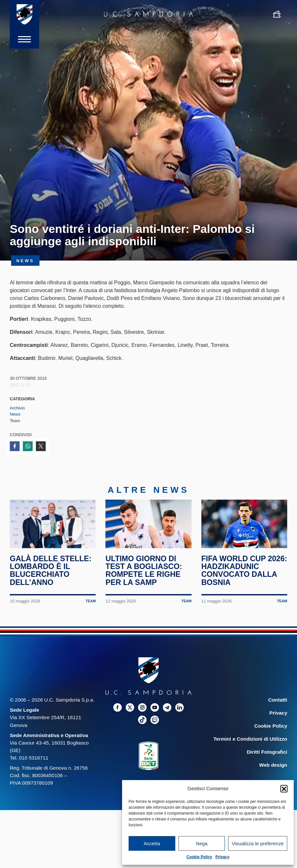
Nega (202, 843)
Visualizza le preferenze (258, 843)
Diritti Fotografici (267, 753)
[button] (284, 789)
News (15, 414)
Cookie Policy (199, 857)
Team (15, 421)
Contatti (278, 700)
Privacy (222, 857)
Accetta (152, 843)
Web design (273, 766)
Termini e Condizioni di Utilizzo (250, 740)
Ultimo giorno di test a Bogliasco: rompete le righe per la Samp (144, 571)
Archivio (17, 408)
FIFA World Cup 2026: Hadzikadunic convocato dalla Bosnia (241, 571)
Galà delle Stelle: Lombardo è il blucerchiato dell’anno (51, 571)
